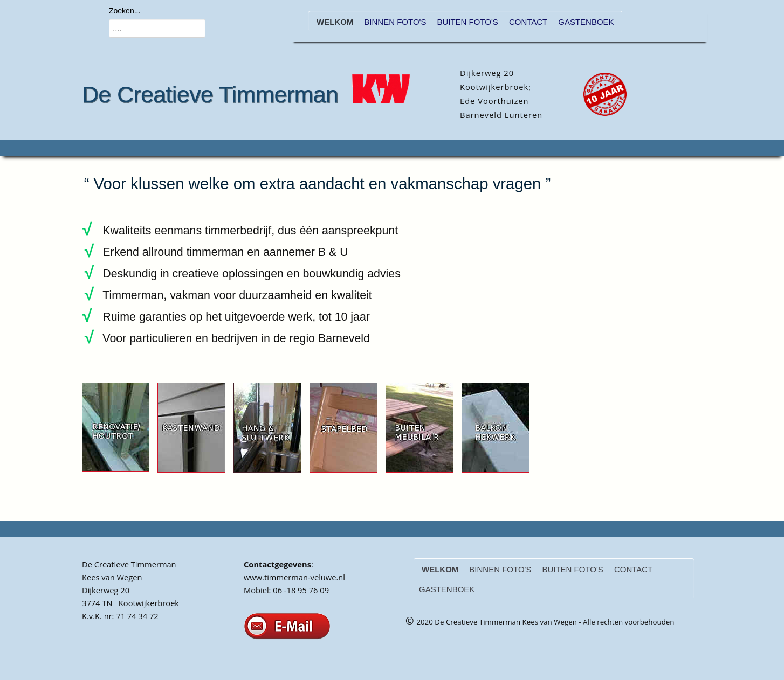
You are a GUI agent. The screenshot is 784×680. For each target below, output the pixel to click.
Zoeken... (125, 11)
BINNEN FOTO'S (395, 22)
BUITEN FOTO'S (467, 22)
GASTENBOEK (586, 22)
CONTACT (528, 22)
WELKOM (335, 22)
